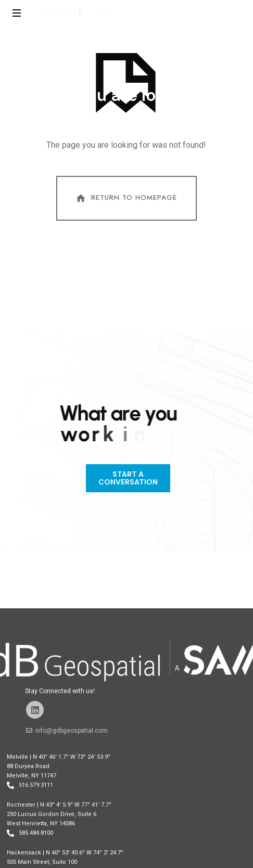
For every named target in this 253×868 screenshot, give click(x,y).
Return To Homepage (125, 198)
